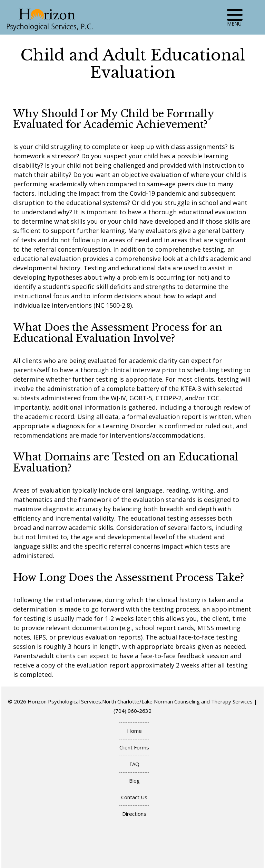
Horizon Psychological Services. (65, 701)
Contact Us (134, 797)
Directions (134, 814)
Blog (134, 781)
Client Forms (134, 747)
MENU (235, 16)
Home (134, 731)
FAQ (134, 764)
